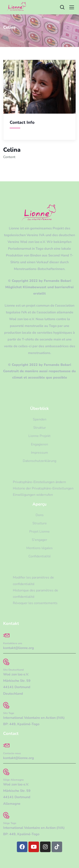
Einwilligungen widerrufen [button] (33, 495)
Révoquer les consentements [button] (35, 603)
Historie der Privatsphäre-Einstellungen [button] (43, 488)
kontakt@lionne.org (19, 648)
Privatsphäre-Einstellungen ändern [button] (39, 482)
